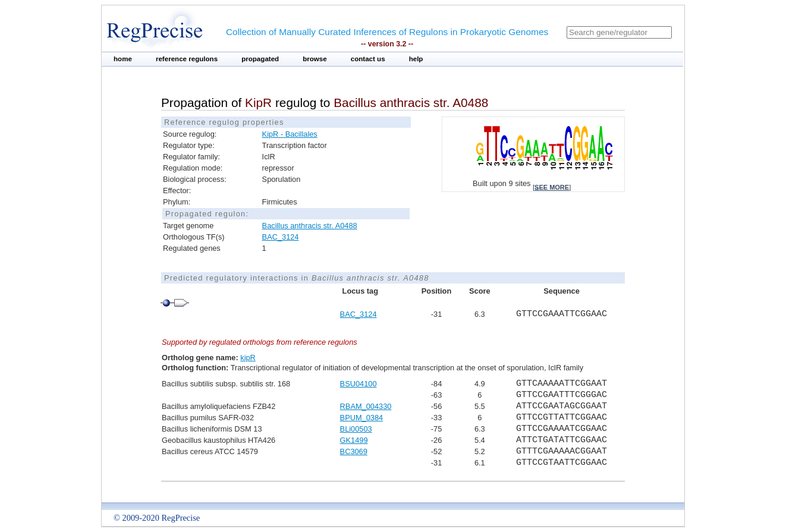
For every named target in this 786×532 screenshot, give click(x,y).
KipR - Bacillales (290, 134)
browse (315, 59)
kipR (248, 358)
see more (552, 187)
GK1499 (354, 440)
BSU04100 (359, 384)
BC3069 (354, 451)
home (123, 59)
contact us (368, 59)
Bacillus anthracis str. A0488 (310, 226)
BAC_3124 (281, 237)
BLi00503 (356, 429)
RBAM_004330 (366, 406)
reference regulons (187, 59)
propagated (260, 59)
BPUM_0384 (362, 418)
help (416, 59)
